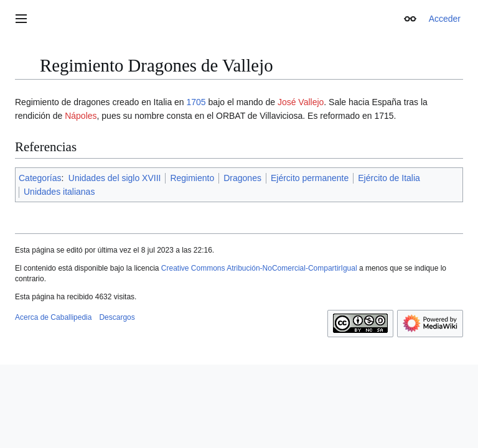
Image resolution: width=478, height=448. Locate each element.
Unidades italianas (59, 192)
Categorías (40, 178)
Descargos (117, 317)
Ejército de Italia (389, 178)
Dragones (242, 178)
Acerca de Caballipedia (53, 317)
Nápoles (81, 116)
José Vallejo (301, 102)
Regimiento (192, 178)
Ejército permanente (310, 178)
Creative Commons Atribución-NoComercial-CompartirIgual (259, 268)
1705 (196, 102)
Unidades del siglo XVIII (115, 178)
